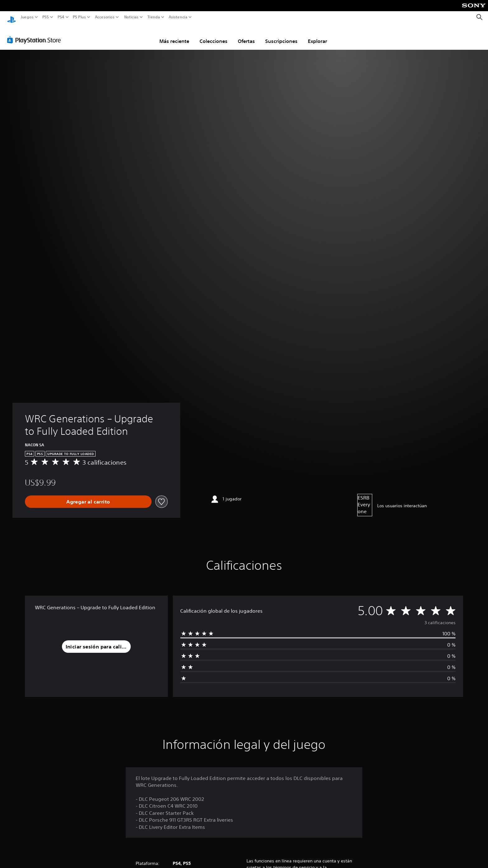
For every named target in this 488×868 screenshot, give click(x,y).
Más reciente (174, 35)
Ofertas (246, 35)
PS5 (46, 17)
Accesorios (104, 17)
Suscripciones (281, 35)
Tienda (153, 17)
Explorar (317, 35)
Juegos (27, 17)
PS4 (61, 17)
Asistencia (178, 17)
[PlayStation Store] (36, 34)
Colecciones (213, 35)
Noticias (131, 17)
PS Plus (79, 17)
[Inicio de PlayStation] (12, 17)
